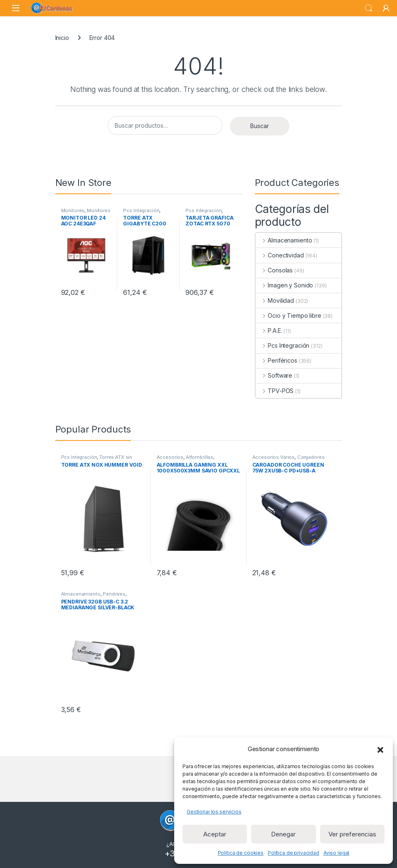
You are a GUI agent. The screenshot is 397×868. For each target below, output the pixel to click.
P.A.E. (269, 330)
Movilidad (275, 300)
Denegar (283, 834)
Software (274, 375)
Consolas (274, 270)
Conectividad (280, 255)
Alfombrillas (200, 457)
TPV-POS (275, 391)
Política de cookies (241, 853)
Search (369, 8)
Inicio (62, 38)
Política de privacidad (293, 853)
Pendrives (114, 594)
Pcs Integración (141, 210)
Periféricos (276, 360)
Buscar (260, 126)
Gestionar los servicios (214, 812)
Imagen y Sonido (285, 285)
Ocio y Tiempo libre (289, 315)
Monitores (73, 210)
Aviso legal (336, 853)
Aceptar (215, 834)
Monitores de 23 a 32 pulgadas (86, 213)
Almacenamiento (284, 240)
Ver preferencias (352, 834)
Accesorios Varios (274, 457)
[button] (380, 749)
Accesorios (170, 457)
